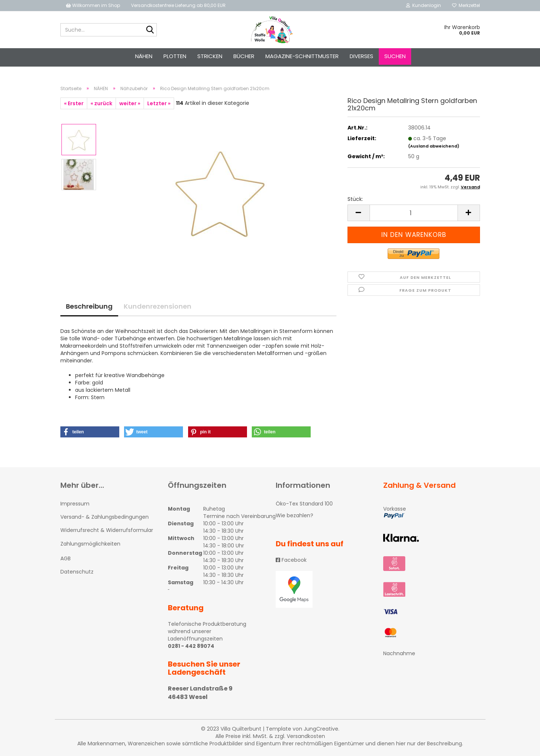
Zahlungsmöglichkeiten (90, 544)
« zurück (101, 103)
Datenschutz (77, 572)
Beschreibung (89, 306)
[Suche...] (150, 30)
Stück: (355, 199)
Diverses (361, 56)
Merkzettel (466, 5)
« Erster (74, 103)
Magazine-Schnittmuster (302, 56)
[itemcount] (414, 213)
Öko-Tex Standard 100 (304, 504)
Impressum (75, 504)
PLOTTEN (175, 56)
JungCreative (321, 729)
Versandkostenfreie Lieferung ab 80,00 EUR (178, 5)
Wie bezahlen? (294, 515)
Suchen (395, 56)
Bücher (244, 56)
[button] (90, 432)
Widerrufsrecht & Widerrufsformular (107, 530)
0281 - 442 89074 (191, 646)
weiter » (130, 103)
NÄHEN (144, 56)
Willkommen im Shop (93, 5)
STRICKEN (210, 56)
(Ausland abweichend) (434, 146)
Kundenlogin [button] (423, 5)
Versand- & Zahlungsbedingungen (105, 517)
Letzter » (159, 103)
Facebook (291, 560)
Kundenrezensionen (158, 306)
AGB (66, 558)
